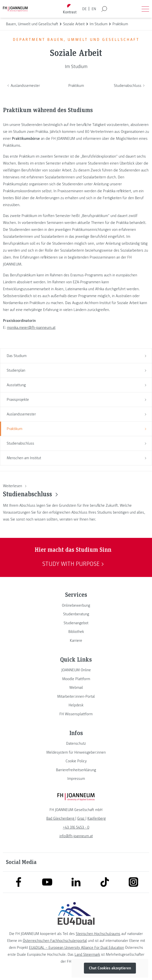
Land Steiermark (87, 955)
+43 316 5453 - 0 (76, 827)
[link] (76, 605)
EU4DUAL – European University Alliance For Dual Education (76, 948)
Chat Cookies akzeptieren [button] (110, 968)
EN (94, 9)
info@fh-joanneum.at (76, 836)
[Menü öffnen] (145, 9)
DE (84, 9)
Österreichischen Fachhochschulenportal (55, 941)
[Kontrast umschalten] (70, 9)
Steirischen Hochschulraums (98, 934)
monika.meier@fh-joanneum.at (31, 328)
